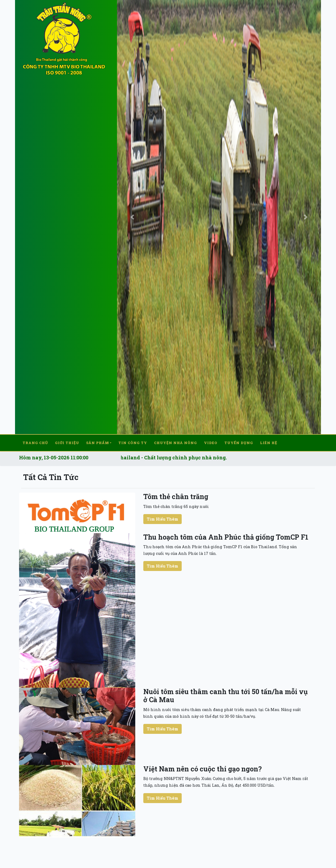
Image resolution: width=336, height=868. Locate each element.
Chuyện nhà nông (176, 441)
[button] (132, 217)
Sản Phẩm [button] (98, 441)
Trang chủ (35, 441)
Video (211, 441)
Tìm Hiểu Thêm (162, 516)
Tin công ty (133, 441)
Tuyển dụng (239, 441)
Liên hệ (269, 441)
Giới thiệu (67, 441)
